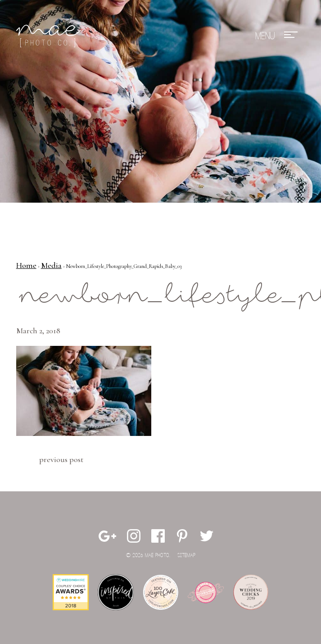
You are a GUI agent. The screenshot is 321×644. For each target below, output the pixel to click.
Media (51, 265)
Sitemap (186, 556)
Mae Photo (50, 36)
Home (26, 265)
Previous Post (61, 459)
